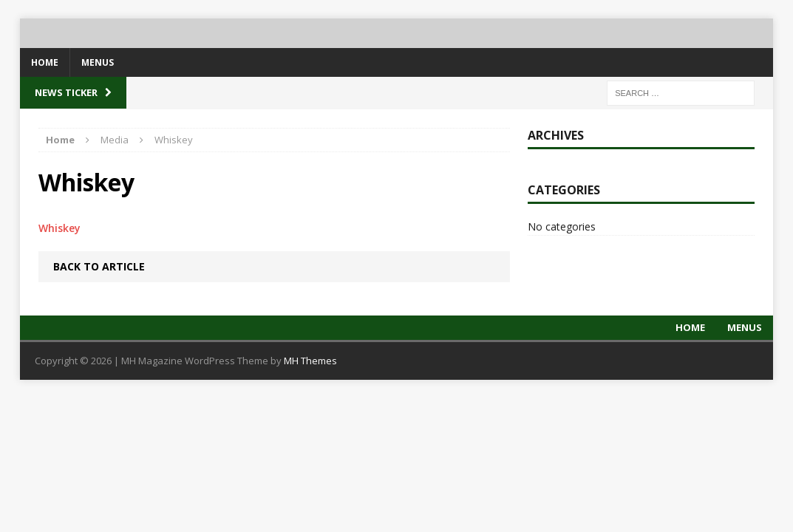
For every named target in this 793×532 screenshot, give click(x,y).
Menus (98, 62)
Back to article (99, 266)
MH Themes (310, 361)
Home (45, 62)
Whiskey (59, 228)
